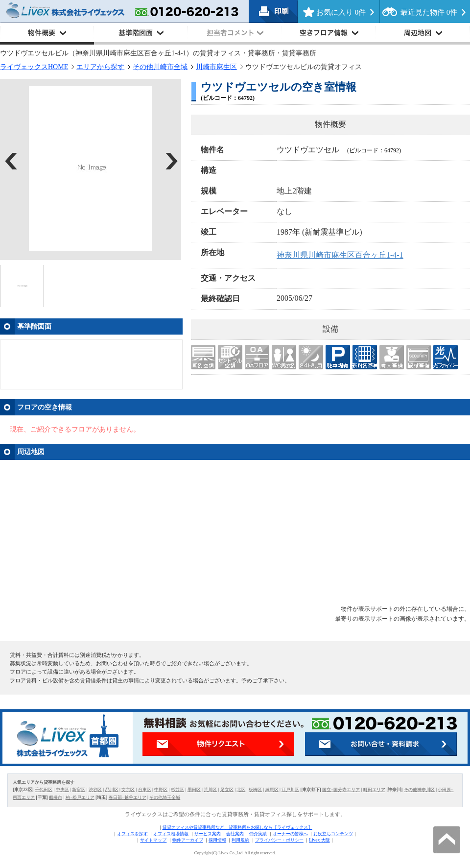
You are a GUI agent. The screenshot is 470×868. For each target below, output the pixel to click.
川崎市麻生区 (216, 67)
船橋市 (56, 797)
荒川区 (210, 790)
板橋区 (255, 790)
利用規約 (240, 840)
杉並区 (177, 790)
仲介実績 (258, 834)
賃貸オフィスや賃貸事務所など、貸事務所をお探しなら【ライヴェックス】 (237, 827)
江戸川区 (290, 790)
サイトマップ (153, 840)
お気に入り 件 (341, 12)
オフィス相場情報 (171, 834)
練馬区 (272, 790)
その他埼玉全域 (165, 797)
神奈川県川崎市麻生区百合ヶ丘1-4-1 (340, 255)
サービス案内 (208, 834)
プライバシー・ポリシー (279, 840)
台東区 (145, 790)
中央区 (62, 790)
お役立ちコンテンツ (333, 834)
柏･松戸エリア (80, 797)
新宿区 (79, 790)
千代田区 (44, 790)
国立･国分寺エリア (341, 790)
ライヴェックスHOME (34, 67)
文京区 (128, 790)
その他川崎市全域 (160, 67)
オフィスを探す (132, 834)
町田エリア (374, 790)
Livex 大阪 (319, 840)
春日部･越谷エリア (128, 797)
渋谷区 (95, 790)
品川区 (112, 790)
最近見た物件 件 (429, 12)
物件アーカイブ (188, 840)
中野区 (161, 790)
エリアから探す (100, 67)
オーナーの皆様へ (290, 834)
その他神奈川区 (419, 790)
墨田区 (194, 790)
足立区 (227, 790)
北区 (241, 790)
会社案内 (235, 834)
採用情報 (217, 840)
